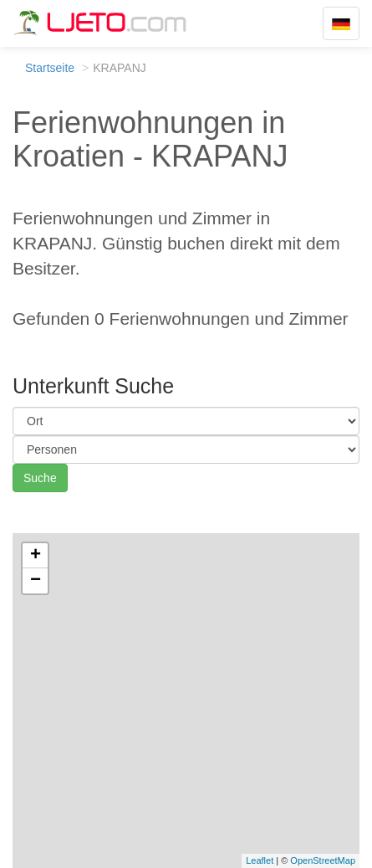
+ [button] (36, 556)
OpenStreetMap (323, 860)
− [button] (36, 581)
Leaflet (260, 860)
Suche (40, 478)
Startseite (50, 68)
